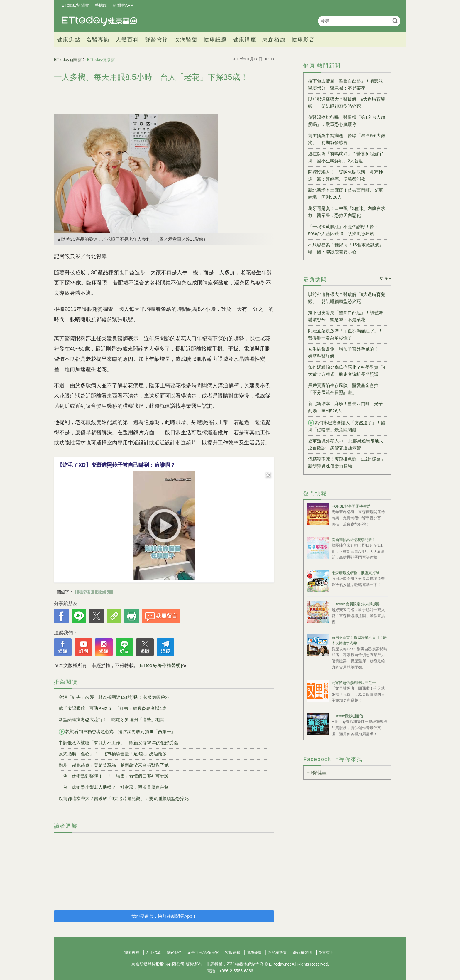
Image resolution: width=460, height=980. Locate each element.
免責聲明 (326, 953)
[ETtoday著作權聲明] (160, 665)
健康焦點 (69, 40)
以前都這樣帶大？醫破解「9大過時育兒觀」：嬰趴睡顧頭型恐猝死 (124, 798)
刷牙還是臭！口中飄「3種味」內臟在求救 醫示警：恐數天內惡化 (347, 212)
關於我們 (175, 953)
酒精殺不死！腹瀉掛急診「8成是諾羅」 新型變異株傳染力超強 (347, 463)
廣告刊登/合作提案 (203, 953)
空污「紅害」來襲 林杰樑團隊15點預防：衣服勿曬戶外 (114, 697)
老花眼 (103, 592)
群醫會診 (157, 40)
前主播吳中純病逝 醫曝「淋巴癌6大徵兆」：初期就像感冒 (347, 139)
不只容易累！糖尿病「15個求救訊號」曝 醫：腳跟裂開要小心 (346, 248)
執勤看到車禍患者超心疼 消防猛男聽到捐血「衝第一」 (117, 732)
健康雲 (99, 21)
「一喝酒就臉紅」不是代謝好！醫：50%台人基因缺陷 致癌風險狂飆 (343, 230)
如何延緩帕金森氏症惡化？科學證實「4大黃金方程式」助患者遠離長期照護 (347, 371)
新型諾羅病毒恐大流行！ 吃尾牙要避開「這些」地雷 (111, 719)
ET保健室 (317, 773)
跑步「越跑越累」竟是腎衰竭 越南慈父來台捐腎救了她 (114, 765)
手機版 (101, 5)
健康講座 (245, 40)
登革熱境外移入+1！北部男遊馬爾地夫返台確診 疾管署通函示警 (346, 444)
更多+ (386, 278)
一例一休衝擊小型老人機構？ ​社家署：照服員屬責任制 (114, 787)
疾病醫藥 (186, 40)
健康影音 (303, 40)
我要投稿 (132, 953)
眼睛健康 (84, 592)
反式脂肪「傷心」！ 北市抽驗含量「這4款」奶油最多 (113, 754)
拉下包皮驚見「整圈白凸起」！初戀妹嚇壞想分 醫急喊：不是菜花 (345, 84)
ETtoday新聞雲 (75, 5)
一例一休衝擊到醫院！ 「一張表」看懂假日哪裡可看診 (114, 776)
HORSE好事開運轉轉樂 (351, 506)
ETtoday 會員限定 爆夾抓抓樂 (356, 604)
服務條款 (254, 953)
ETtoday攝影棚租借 (347, 716)
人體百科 (127, 40)
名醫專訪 (98, 40)
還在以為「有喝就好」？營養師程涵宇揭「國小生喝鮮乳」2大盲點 (345, 157)
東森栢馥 (274, 40)
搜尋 (395, 21)
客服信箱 (233, 953)
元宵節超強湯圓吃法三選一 (354, 683)
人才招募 (153, 953)
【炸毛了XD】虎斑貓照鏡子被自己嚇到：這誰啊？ (116, 465)
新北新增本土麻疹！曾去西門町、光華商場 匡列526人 (345, 194)
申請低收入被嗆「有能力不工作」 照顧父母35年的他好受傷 (118, 743)
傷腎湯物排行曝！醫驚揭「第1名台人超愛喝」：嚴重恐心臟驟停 (347, 121)
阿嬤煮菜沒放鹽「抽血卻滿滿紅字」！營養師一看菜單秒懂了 (345, 334)
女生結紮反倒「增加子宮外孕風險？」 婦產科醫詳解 (347, 352)
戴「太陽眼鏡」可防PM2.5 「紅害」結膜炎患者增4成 (113, 708)
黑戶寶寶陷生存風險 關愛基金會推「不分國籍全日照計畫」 (343, 389)
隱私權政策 (277, 953)
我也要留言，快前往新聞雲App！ (164, 916)
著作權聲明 (303, 953)
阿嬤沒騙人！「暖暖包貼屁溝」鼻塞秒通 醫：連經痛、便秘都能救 (345, 175)
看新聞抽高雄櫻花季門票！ (354, 540)
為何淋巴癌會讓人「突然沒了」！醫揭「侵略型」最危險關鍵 (347, 426)
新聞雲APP (123, 5)
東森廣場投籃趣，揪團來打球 (355, 573)
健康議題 (215, 40)
